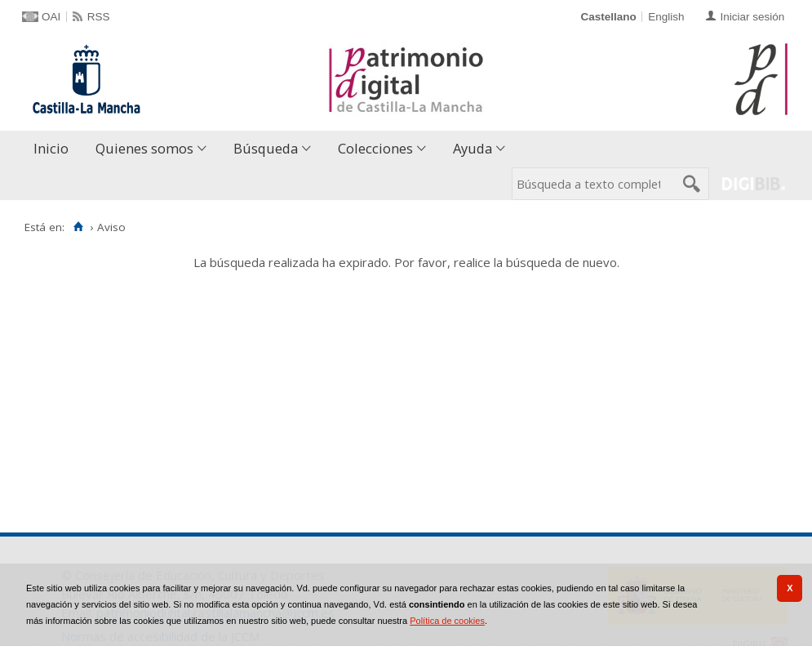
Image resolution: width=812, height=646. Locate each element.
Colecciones (375, 148)
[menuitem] (55, 149)
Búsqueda (266, 148)
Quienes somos (144, 148)
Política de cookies (447, 621)
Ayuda (473, 148)
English (666, 17)
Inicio (51, 148)
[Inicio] (78, 227)
